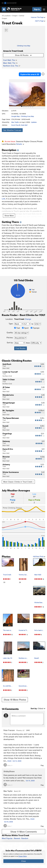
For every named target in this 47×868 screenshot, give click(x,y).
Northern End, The (11, 66)
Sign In (37, 9)
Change (28, 319)
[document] (23, 858)
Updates (34, 122)
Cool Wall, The (9, 60)
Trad (17, 328)
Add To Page (40, 21)
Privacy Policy (23, 856)
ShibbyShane (9, 771)
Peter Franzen (9, 730)
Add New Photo (39, 556)
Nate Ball (24, 125)
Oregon (15, 16)
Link (4, 199)
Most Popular (7, 838)
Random (25, 838)
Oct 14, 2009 (30, 781)
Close (23, 861)
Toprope (35, 328)
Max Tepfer (15, 122)
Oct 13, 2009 (17, 761)
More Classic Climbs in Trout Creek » (18, 482)
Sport (25, 328)
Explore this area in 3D (30, 74)
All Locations (6, 16)
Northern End (7, 376)
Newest (17, 838)
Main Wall (6, 368)
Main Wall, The (9, 63)
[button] (11, 94)
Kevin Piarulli (16, 125)
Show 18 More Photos (15, 700)
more (9, 761)
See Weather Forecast (12, 130)
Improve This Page (38, 17)
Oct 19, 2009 (8, 822)
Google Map (15, 116)
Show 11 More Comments (24, 832)
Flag (42, 765)
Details (20, 144)
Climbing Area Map (24, 46)
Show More (9, 216)
